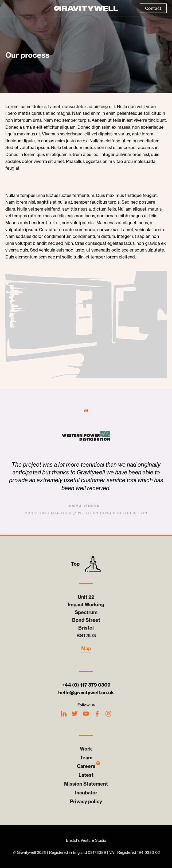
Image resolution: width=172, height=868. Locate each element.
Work (86, 749)
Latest (86, 775)
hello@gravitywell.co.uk (86, 693)
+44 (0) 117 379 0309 (86, 685)
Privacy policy (86, 802)
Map (86, 649)
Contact (153, 8)
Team (86, 758)
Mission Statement (86, 784)
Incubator (86, 793)
